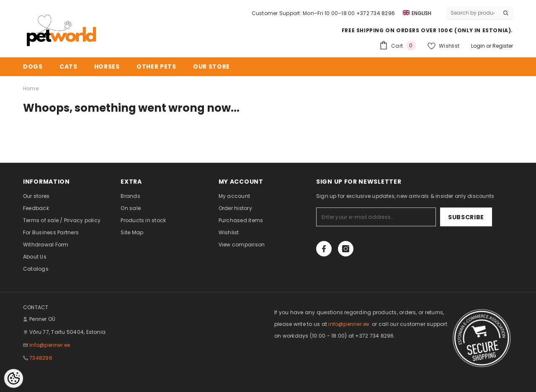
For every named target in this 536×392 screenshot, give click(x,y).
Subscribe (466, 217)
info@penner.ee (50, 345)
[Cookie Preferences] (14, 378)
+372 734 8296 (376, 13)
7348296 (41, 358)
